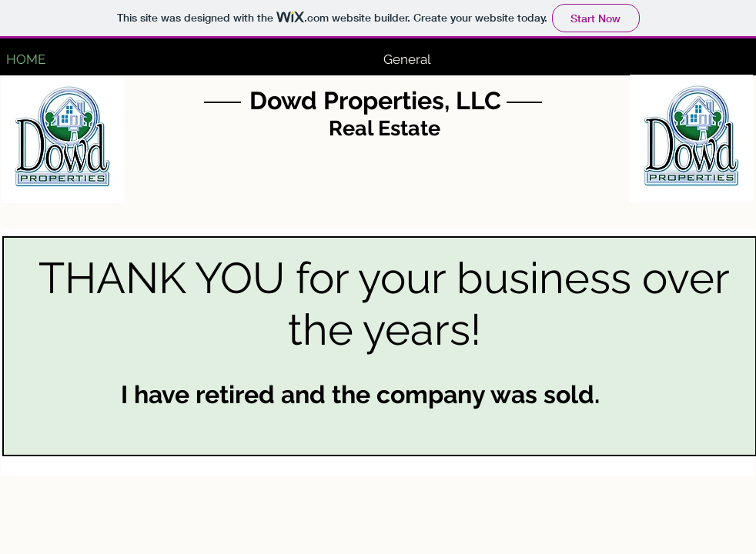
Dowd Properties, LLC (375, 100)
